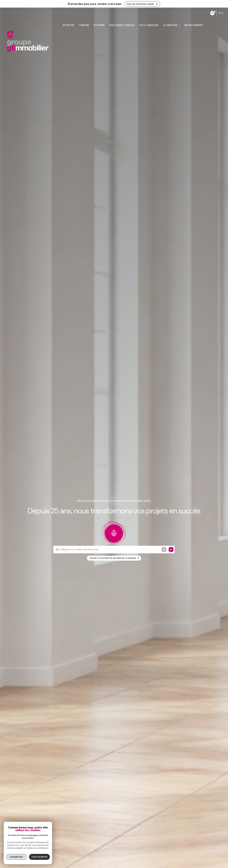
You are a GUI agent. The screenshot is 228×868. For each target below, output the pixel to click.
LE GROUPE (170, 25)
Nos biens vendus (122, 25)
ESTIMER (99, 25)
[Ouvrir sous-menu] (180, 25)
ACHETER (68, 25)
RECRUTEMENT (194, 25)
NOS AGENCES (149, 25)
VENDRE (84, 25)
